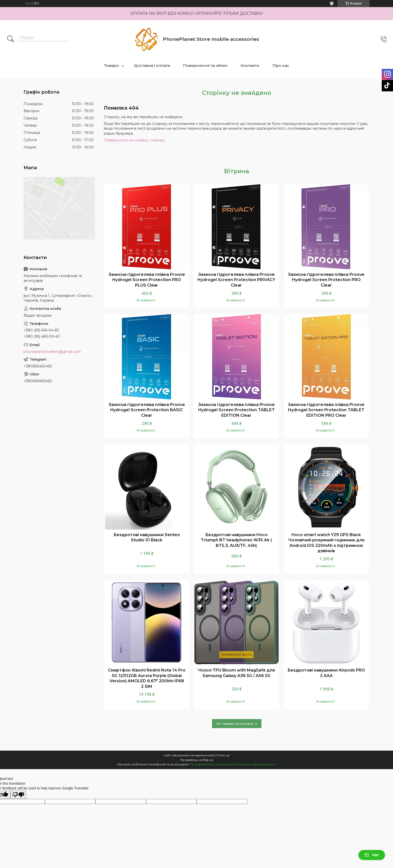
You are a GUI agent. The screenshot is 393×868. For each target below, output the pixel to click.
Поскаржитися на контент (210, 764)
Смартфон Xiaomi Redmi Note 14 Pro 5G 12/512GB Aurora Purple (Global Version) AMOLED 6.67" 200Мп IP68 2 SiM (147, 678)
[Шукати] (11, 39)
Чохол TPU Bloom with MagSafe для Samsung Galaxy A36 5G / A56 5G (236, 673)
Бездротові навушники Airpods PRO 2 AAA (326, 673)
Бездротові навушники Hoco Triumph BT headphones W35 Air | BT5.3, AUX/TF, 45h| (236, 540)
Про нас (281, 65)
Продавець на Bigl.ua (197, 760)
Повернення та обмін (205, 65)
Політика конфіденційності (255, 764)
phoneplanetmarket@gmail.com (52, 352)
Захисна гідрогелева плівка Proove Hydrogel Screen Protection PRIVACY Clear (236, 280)
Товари (111, 65)
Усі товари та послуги (235, 724)
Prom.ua (223, 755)
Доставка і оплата (152, 65)
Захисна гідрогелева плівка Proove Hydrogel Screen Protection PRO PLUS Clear (147, 280)
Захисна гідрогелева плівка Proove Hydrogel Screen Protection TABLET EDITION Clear (236, 410)
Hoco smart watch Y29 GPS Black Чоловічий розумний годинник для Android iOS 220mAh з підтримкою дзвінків (326, 543)
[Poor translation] (18, 795)
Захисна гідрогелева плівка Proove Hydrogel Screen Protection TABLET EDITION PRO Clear (326, 410)
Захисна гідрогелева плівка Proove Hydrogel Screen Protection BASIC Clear (147, 410)
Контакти (250, 65)
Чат (372, 855)
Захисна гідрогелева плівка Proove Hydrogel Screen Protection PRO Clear (326, 280)
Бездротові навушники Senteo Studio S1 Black (147, 537)
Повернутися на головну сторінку (134, 140)
